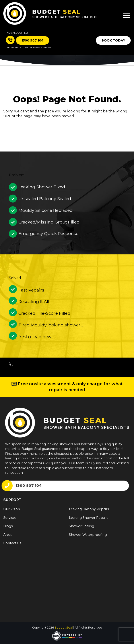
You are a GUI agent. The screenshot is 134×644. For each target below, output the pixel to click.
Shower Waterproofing (88, 535)
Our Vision (12, 509)
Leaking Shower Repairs (89, 518)
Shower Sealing (82, 526)
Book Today (113, 40)
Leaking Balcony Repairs (89, 509)
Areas (8, 535)
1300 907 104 (29, 486)
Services (10, 518)
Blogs (8, 526)
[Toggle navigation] (124, 14)
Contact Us (12, 543)
